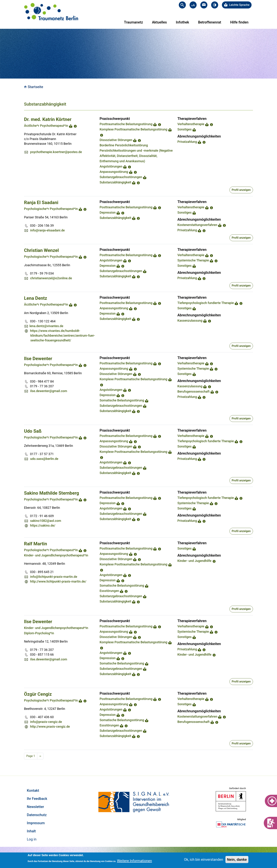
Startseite (35, 87)
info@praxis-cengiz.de (46, 722)
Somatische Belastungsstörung (122, 400)
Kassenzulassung (190, 320)
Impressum (36, 823)
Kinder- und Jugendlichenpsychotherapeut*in (56, 555)
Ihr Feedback (37, 799)
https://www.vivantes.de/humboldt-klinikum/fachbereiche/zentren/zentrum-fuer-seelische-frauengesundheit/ (63, 335)
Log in (32, 839)
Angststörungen (111, 166)
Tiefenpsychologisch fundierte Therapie (206, 303)
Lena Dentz (36, 298)
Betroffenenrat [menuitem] (210, 22)
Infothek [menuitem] (182, 22)
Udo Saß (33, 431)
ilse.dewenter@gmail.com (49, 391)
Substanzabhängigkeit (115, 182)
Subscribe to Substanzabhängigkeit (25, 764)
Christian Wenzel (41, 250)
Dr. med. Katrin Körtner (48, 119)
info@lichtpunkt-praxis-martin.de (54, 577)
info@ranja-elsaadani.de (48, 230)
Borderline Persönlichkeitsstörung (124, 145)
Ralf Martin (36, 544)
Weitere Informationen (134, 861)
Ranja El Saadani (41, 202)
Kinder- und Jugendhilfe (194, 561)
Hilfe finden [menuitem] (239, 22)
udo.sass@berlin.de (44, 459)
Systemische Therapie (193, 260)
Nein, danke (237, 860)
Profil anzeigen (241, 190)
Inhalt (31, 831)
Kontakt (33, 791)
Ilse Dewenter (38, 359)
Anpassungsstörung (114, 172)
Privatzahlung (187, 142)
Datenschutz (37, 815)
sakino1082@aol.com (46, 521)
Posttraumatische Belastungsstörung (126, 124)
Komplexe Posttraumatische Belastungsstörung (134, 129)
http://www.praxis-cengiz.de (50, 727)
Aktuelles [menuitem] (159, 22)
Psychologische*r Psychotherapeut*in (51, 209)
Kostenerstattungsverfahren (197, 225)
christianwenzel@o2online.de (51, 278)
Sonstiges (184, 129)
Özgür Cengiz (38, 694)
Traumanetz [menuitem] (133, 22)
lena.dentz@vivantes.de (46, 326)
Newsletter (35, 807)
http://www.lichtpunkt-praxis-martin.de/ (58, 581)
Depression (108, 212)
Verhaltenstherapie (191, 124)
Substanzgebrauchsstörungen (121, 177)
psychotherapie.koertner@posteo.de (56, 152)
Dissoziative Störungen (116, 140)
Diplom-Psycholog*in (39, 633)
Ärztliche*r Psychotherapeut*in (46, 126)
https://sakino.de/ (43, 525)
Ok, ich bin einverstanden (204, 860)
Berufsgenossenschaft (193, 391)
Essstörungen (109, 591)
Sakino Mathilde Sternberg (51, 493)
